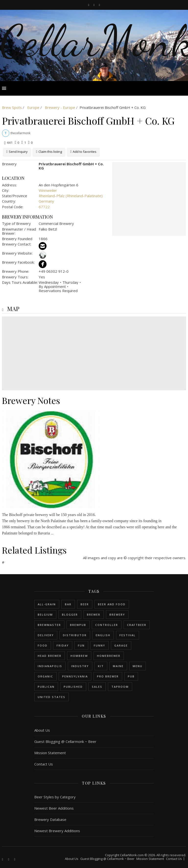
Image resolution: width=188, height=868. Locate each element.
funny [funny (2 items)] (100, 645)
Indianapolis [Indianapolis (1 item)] (50, 666)
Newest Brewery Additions (57, 831)
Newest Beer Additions (54, 808)
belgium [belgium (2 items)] (45, 615)
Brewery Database (50, 819)
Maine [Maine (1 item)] (118, 666)
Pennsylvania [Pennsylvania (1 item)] (75, 676)
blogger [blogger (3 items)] (70, 615)
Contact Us (44, 764)
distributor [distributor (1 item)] (75, 635)
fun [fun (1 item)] (81, 645)
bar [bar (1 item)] (68, 604)
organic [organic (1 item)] (45, 676)
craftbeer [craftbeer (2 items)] (137, 625)
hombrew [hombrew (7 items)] (79, 656)
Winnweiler (48, 190)
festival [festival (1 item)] (128, 635)
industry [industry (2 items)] (80, 666)
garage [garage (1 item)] (121, 645)
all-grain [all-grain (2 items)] (47, 604)
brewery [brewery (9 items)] (117, 615)
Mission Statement (50, 753)
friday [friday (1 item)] (63, 645)
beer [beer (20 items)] (85, 604)
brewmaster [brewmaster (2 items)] (49, 625)
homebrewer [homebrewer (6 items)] (109, 656)
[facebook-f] (89, 5)
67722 (44, 207)
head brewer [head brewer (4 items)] (50, 656)
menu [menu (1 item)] (138, 666)
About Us (42, 730)
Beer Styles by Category (55, 797)
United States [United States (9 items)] (52, 697)
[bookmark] (99, 5)
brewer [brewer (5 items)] (94, 615)
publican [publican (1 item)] (46, 687)
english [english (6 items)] (103, 635)
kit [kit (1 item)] (101, 666)
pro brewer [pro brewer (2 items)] (108, 676)
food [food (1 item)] (43, 645)
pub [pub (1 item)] (131, 676)
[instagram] (94, 5)
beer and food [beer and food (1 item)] (112, 604)
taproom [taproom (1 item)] (120, 687)
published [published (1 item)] (73, 687)
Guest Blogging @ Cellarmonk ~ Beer (65, 741)
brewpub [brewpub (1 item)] (78, 625)
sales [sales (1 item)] (97, 687)
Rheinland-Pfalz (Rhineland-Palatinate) (71, 196)
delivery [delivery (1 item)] (46, 635)
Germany (46, 201)
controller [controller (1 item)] (107, 625)
